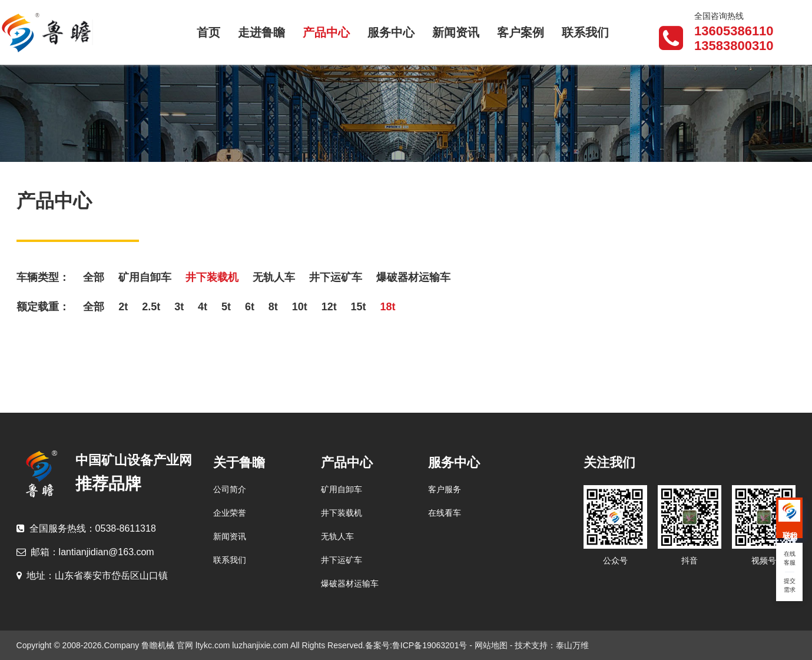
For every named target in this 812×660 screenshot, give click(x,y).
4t (203, 307)
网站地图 (491, 645)
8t (273, 307)
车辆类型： (43, 277)
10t (300, 307)
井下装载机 (212, 277)
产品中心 (326, 32)
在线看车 (445, 513)
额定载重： (43, 307)
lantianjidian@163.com (85, 552)
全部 (94, 277)
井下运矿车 (336, 277)
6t (250, 307)
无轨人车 (274, 277)
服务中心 (391, 32)
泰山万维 (572, 645)
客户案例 (521, 32)
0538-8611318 (86, 528)
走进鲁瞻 (261, 32)
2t (123, 307)
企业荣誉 (230, 513)
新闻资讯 (456, 32)
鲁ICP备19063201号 (431, 645)
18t (387, 307)
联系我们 (585, 32)
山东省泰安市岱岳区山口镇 (92, 576)
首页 (208, 32)
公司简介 (230, 489)
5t (226, 307)
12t (329, 307)
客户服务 (445, 489)
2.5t (151, 307)
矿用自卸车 (145, 277)
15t (359, 307)
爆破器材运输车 (413, 277)
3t (179, 307)
